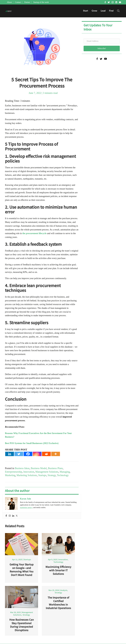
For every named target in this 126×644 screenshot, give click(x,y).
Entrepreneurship (14, 472)
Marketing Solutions (27, 475)
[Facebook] (28, 454)
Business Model (39, 468)
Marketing (10, 475)
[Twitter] (19, 454)
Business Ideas (22, 468)
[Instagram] (37, 454)
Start (85, 11)
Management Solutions (47, 472)
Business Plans (55, 468)
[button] (119, 12)
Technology (63, 475)
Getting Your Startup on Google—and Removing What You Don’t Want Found (22, 570)
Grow (94, 11)
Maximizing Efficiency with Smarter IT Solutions (58, 570)
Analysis (64, 590)
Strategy (52, 475)
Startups (42, 475)
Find (111, 11)
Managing (65, 472)
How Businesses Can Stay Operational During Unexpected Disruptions (22, 625)
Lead (103, 11)
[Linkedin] (10, 454)
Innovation (29, 472)
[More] (56, 454)
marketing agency (26, 508)
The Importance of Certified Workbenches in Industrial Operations (58, 603)
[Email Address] (102, 41)
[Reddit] (46, 454)
